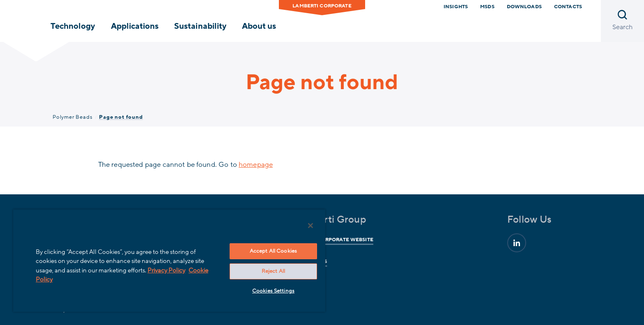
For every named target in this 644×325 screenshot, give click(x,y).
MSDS (487, 7)
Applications (135, 26)
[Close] (310, 226)
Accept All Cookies (273, 251)
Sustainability (200, 26)
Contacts (568, 7)
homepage (256, 165)
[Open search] (622, 21)
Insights (456, 7)
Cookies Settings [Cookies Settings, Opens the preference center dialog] (273, 291)
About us (259, 26)
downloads (524, 7)
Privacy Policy (166, 270)
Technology (73, 26)
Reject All (273, 271)
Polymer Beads (72, 117)
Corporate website (344, 240)
